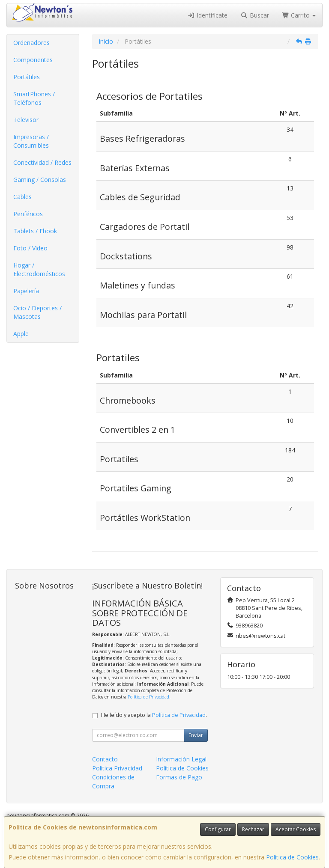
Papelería (26, 291)
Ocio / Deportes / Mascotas (37, 312)
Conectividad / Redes (42, 162)
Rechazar (253, 829)
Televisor (26, 120)
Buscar (255, 15)
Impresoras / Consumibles (31, 141)
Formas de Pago (179, 777)
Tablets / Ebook (35, 231)
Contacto (105, 759)
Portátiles (27, 77)
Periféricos (28, 214)
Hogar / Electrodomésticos (39, 269)
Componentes (33, 60)
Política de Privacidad (148, 697)
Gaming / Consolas (40, 180)
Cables (22, 197)
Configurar (218, 829)
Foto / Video (30, 248)
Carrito (299, 15)
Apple (21, 334)
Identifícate (208, 15)
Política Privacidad (117, 768)
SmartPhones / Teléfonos (34, 98)
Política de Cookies (292, 857)
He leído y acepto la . (154, 715)
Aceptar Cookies (296, 829)
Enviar (196, 735)
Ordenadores (31, 43)
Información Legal (181, 759)
